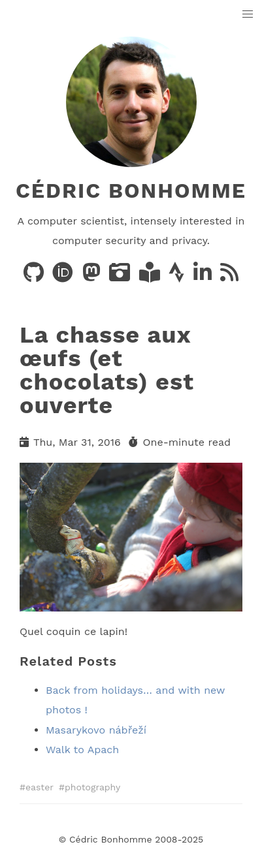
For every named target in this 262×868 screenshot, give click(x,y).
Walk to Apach (82, 750)
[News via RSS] (229, 276)
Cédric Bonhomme (131, 191)
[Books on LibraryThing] (151, 276)
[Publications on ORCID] (64, 276)
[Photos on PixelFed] (121, 276)
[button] (248, 15)
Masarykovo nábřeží (96, 730)
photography (92, 787)
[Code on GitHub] (35, 276)
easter (40, 787)
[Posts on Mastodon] (93, 276)
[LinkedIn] (204, 276)
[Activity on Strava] (178, 276)
